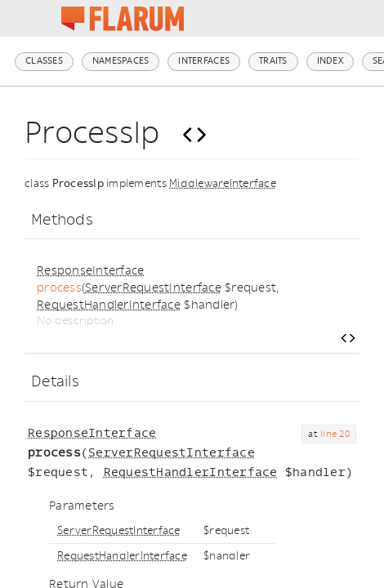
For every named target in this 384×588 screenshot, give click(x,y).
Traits (273, 61)
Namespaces (121, 61)
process (59, 288)
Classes (44, 61)
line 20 (335, 434)
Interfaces (204, 61)
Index (330, 61)
